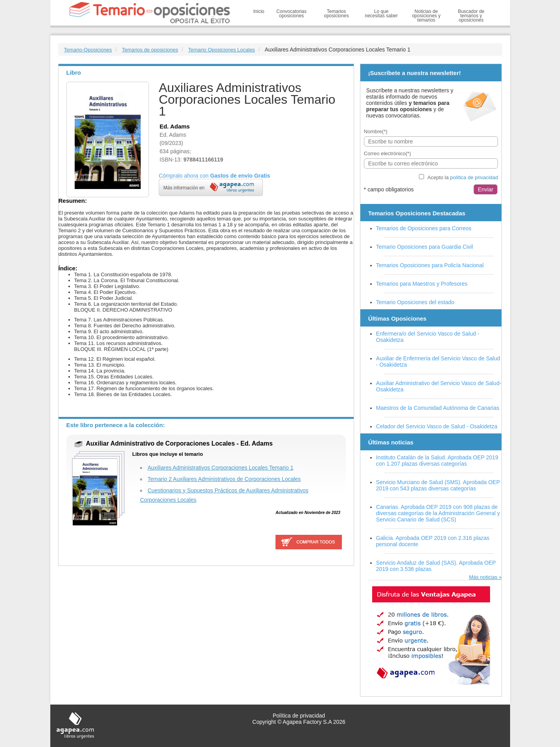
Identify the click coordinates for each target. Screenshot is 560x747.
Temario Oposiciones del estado (415, 302)
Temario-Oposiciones (88, 50)
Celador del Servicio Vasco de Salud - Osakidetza (437, 426)
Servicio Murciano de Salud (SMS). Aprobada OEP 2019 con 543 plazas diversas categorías (438, 485)
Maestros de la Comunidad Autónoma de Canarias (438, 408)
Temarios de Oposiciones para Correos (424, 228)
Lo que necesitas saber (381, 14)
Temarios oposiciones (336, 14)
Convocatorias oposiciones (291, 14)
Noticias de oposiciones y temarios (426, 16)
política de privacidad (474, 177)
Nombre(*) (376, 131)
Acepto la (463, 177)
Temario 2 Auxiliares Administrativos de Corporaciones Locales (224, 479)
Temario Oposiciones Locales (222, 50)
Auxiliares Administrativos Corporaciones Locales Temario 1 (221, 468)
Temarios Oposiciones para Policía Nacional (430, 265)
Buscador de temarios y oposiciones (471, 16)
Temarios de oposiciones (150, 50)
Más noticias (483, 577)
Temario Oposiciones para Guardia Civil (425, 247)
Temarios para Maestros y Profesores (422, 284)
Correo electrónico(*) (387, 153)
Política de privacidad (299, 716)
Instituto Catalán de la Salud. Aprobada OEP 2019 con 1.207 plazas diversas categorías (437, 461)
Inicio (259, 11)
